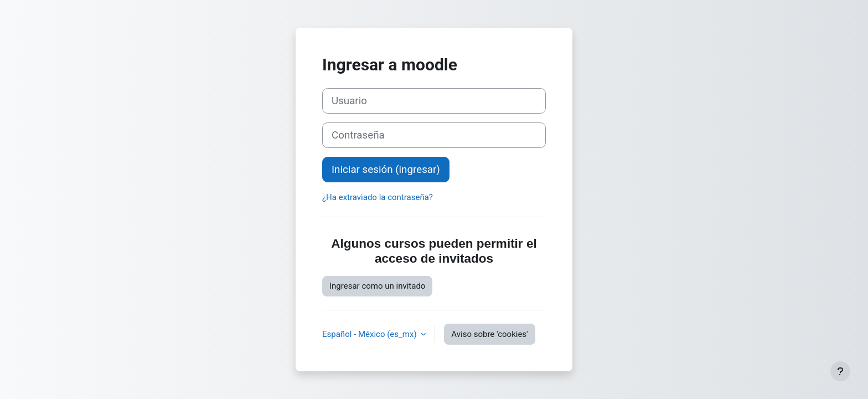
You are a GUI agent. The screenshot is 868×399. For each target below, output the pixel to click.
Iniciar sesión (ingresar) (386, 170)
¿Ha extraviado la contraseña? (378, 197)
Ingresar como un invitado (377, 286)
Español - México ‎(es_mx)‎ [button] (370, 334)
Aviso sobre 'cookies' (489, 334)
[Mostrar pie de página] (840, 371)
